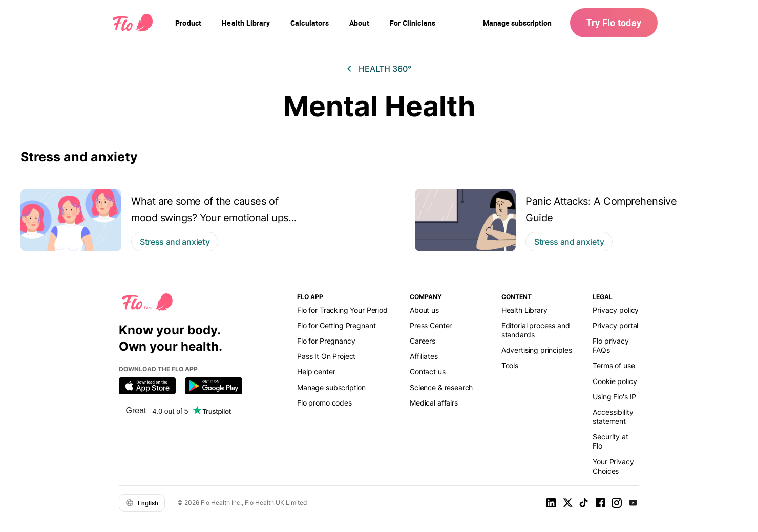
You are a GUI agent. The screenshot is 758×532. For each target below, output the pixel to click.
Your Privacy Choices (613, 466)
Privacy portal (615, 325)
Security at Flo (610, 441)
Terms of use (614, 365)
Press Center (431, 325)
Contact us (427, 371)
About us (424, 310)
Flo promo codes (324, 403)
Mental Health (379, 106)
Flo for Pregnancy (326, 341)
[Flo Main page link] (133, 23)
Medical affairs (434, 403)
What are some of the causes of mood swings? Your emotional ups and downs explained (210, 218)
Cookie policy (615, 381)
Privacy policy (616, 310)
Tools (510, 365)
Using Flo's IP (614, 397)
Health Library (524, 310)
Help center (316, 371)
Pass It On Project (326, 356)
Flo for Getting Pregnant (336, 325)
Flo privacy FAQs (610, 345)
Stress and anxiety (79, 157)
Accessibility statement (613, 417)
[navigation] (188, 23)
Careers (423, 341)
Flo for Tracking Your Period (342, 310)
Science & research (441, 387)
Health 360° (385, 69)
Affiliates (424, 356)
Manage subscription (517, 23)
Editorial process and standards (536, 330)
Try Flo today (614, 23)
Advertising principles (537, 350)
